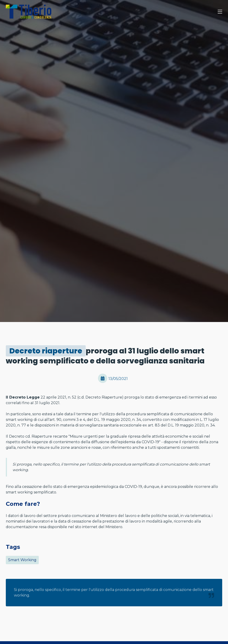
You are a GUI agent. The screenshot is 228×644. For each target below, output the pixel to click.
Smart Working (22, 560)
